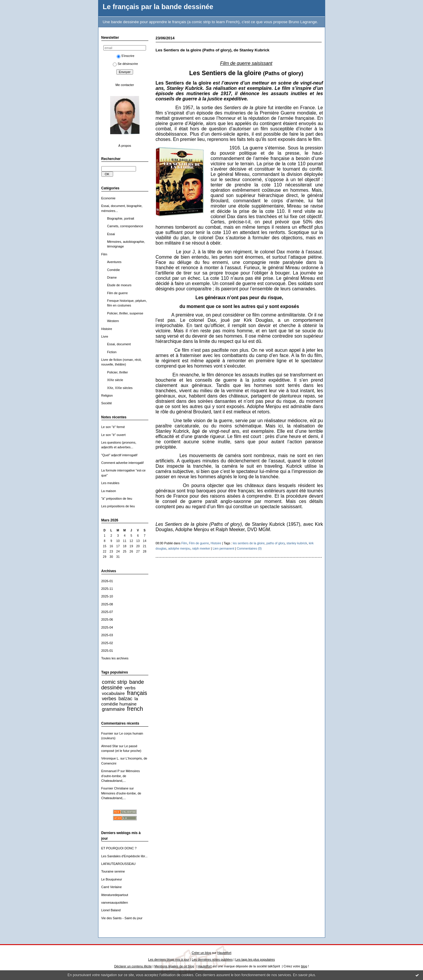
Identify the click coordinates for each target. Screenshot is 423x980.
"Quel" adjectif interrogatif (119, 455)
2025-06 (107, 619)
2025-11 (107, 589)
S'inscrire (126, 56)
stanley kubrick (297, 543)
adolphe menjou (179, 548)
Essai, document (119, 344)
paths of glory (276, 543)
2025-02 (107, 643)
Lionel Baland (111, 910)
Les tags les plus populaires (255, 959)
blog (304, 966)
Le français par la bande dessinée (158, 7)
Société (107, 403)
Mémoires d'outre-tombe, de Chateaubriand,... (121, 776)
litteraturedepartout (115, 895)
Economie (109, 198)
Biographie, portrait (121, 218)
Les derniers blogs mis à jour (168, 959)
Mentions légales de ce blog (174, 966)
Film (104, 254)
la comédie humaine (120, 701)
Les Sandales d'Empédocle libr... (125, 856)
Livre (105, 336)
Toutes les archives (115, 658)
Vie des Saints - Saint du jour (122, 918)
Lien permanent (224, 548)
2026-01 (107, 581)
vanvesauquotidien (115, 902)
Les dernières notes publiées (212, 959)
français (137, 693)
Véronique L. (110, 758)
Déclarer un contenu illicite (133, 966)
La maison (109, 491)
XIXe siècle (115, 380)
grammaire (113, 709)
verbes (109, 698)
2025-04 (107, 627)
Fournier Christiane (115, 788)
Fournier (107, 733)
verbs (130, 688)
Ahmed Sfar (110, 746)
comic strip (115, 682)
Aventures (114, 262)
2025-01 (107, 651)
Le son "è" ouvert (114, 435)
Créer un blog (201, 953)
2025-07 (107, 612)
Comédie (114, 270)
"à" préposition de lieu (117, 499)
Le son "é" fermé (113, 427)
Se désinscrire (125, 64)
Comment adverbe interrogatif (122, 463)
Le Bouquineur (112, 879)
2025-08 (107, 604)
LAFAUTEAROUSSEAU (119, 864)
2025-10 (107, 596)
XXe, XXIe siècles (120, 388)
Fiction (112, 352)
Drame (112, 277)
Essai (111, 234)
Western (113, 321)
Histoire (107, 329)
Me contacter (125, 85)
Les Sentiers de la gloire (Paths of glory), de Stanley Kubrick (213, 50)
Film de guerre (117, 293)
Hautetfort (224, 953)
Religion (107, 395)
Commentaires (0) (249, 548)
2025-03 (107, 635)
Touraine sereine (113, 871)
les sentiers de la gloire (249, 543)
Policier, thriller (118, 372)
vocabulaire (113, 693)
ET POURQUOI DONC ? (119, 848)
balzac (125, 698)
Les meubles (110, 483)
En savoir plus (304, 975)
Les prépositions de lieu (118, 506)
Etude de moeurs (119, 285)
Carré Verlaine (112, 887)
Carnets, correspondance (125, 226)
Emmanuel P (110, 771)
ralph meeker (201, 548)
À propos (125, 146)
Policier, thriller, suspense (125, 313)
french (135, 709)
